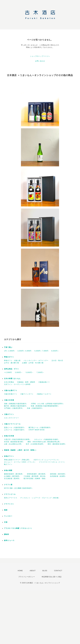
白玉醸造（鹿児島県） (12, 476)
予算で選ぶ (8, 347)
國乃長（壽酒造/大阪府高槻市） (16, 406)
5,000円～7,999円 (41, 351)
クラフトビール (10, 494)
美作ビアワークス (11, 498)
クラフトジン (9, 504)
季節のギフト (9, 357)
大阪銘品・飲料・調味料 (26, 382)
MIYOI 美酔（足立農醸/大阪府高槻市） (19, 488)
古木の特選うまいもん (12, 379)
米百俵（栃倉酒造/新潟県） (14, 442)
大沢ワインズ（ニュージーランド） (47, 460)
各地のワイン (9, 456)
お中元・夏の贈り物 (11, 363)
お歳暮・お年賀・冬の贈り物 (33, 363)
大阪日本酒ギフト (11, 394)
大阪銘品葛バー (44, 382)
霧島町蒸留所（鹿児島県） (14, 474)
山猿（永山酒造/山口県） (13, 444)
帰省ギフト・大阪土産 (12, 361)
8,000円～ (55, 351)
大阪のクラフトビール (12, 424)
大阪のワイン (9, 414)
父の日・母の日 (57, 361)
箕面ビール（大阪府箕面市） (15, 428)
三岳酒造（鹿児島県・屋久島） (35, 476)
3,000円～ (19, 372)
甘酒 (6, 522)
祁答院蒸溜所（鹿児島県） (37, 474)
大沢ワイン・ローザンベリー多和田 (17, 384)
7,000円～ (40, 372)
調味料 (7, 534)
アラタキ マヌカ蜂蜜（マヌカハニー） (18, 528)
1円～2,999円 (9, 351)
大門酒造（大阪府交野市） (14, 408)
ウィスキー (8, 516)
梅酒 (6, 510)
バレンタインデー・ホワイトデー (36, 361)
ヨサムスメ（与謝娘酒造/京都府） (47, 439)
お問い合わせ (40, 61)
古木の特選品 (9, 382)
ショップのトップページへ (40, 56)
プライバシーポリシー (27, 577)
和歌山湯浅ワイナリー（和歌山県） (17, 460)
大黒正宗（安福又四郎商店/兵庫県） (18, 439)
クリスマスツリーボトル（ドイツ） (52, 462)
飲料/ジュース (9, 540)
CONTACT (58, 571)
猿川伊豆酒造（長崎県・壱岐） (35, 479)
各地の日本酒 (9, 436)
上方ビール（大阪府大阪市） (15, 430)
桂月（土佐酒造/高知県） (35, 444)
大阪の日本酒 (9, 400)
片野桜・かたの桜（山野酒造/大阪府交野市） (48, 404)
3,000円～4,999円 (24, 351)
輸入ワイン (8, 464)
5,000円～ (30, 372)
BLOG (45, 571)
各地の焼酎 (8, 470)
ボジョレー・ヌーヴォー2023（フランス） (20, 462)
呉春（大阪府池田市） (35, 408)
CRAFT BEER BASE (37, 430)
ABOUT (33, 571)
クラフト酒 (8, 485)
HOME (20, 571)
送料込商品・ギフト (11, 369)
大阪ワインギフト (27, 394)
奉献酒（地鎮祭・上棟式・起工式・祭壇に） (21, 450)
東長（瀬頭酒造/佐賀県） (57, 444)
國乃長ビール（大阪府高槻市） (40, 428)
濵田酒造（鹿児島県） (58, 474)
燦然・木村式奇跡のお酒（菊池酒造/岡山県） (44, 442)
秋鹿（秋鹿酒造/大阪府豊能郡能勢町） (45, 406)
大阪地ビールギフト (44, 394)
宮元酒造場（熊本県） (12, 479)
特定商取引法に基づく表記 (52, 577)
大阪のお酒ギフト (11, 390)
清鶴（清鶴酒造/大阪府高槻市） (16, 404)
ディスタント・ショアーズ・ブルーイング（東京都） (40, 498)
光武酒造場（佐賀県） (58, 476)
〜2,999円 (8, 372)
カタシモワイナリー (11, 418)
